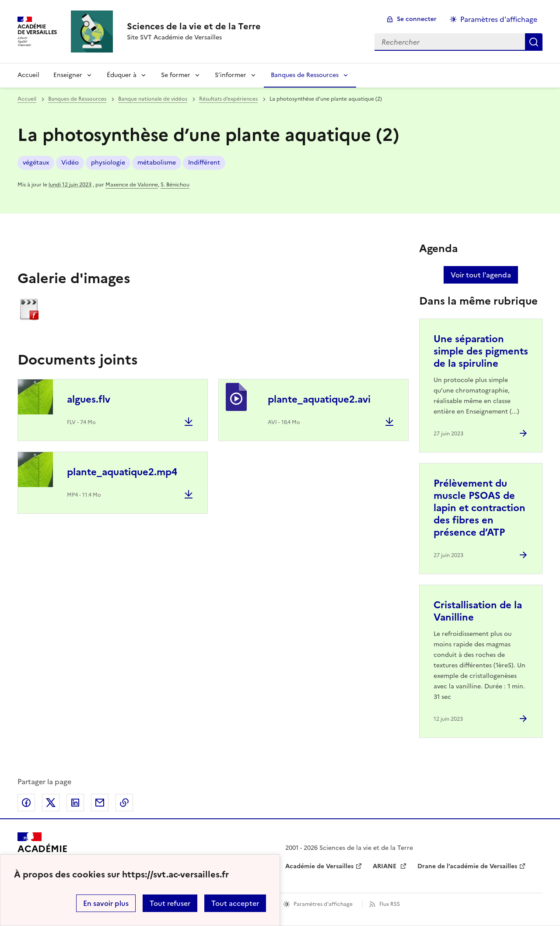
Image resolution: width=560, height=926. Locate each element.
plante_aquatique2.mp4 (122, 472)
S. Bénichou (175, 185)
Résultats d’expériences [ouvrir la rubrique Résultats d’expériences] (228, 99)
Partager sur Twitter (51, 803)
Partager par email (100, 803)
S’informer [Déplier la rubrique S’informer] (231, 75)
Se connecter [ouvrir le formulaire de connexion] (417, 19)
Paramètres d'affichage (323, 904)
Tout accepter (235, 903)
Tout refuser (170, 903)
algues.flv (89, 399)
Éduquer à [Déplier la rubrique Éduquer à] (122, 75)
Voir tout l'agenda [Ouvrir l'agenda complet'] (481, 275)
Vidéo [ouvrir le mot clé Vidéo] (70, 163)
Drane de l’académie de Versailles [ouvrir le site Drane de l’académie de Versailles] (467, 866)
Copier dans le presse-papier (124, 803)
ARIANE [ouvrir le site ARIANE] (385, 866)
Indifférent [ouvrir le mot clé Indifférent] (204, 163)
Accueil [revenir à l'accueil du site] (28, 75)
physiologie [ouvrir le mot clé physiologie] (108, 163)
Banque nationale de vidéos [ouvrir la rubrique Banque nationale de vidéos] (153, 99)
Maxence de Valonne (132, 185)
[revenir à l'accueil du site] (194, 26)
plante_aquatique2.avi (319, 399)
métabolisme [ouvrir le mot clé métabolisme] (157, 163)
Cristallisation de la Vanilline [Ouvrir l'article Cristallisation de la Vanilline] (478, 611)
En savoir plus (106, 903)
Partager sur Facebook (26, 803)
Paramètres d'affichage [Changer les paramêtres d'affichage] (499, 19)
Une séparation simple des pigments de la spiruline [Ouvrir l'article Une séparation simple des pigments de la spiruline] (481, 351)
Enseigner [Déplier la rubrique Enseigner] (68, 75)
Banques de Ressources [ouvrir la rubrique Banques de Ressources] (77, 99)
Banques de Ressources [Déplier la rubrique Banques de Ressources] (305, 75)
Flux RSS (390, 904)
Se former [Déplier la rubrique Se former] (176, 75)
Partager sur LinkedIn (75, 803)
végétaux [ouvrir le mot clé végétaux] (36, 163)
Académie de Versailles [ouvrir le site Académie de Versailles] (319, 866)
